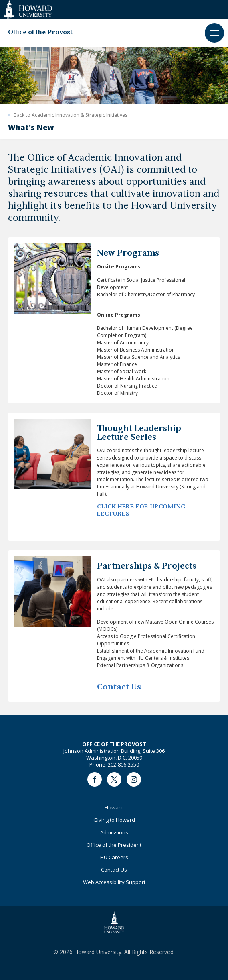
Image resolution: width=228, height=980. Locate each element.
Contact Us (114, 870)
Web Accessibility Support (114, 882)
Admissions (114, 832)
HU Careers (114, 857)
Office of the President (114, 845)
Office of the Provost (40, 33)
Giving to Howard (114, 820)
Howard (114, 807)
